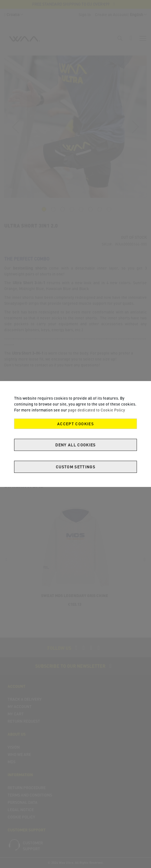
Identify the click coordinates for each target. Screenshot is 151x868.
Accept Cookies (75, 424)
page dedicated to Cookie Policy (96, 410)
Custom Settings (75, 467)
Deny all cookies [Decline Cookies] (75, 445)
